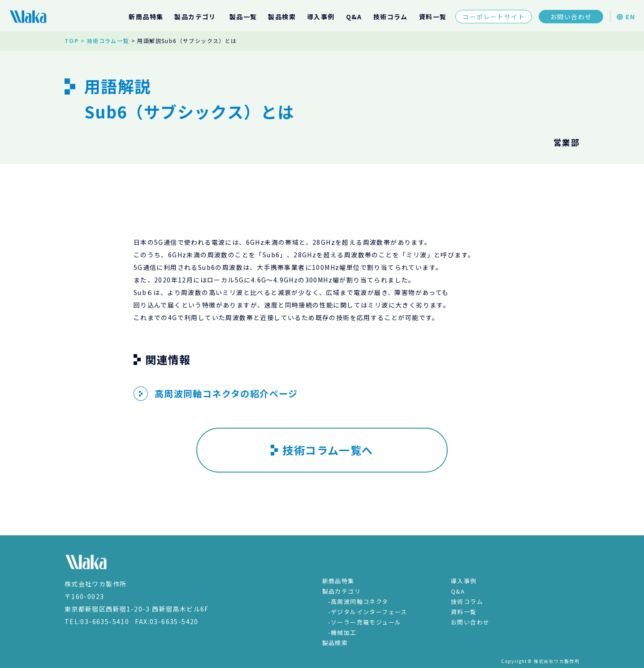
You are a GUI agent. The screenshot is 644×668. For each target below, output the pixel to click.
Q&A (354, 17)
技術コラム (391, 17)
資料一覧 (433, 17)
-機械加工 (342, 632)
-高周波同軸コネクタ (358, 601)
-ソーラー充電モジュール (365, 622)
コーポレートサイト (494, 17)
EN (626, 17)
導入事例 (321, 17)
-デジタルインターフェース (368, 612)
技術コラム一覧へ (322, 450)
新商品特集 (146, 17)
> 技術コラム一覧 (105, 41)
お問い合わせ (571, 17)
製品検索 (282, 17)
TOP (71, 41)
